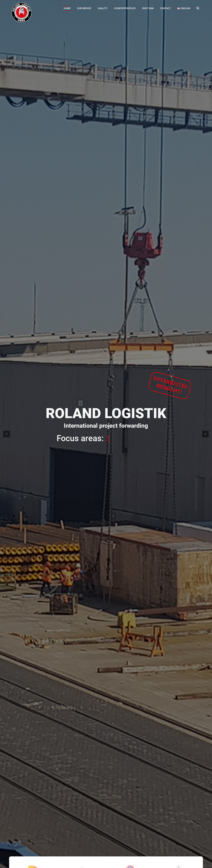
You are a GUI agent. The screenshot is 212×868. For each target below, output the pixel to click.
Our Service (84, 8)
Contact (165, 8)
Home (67, 8)
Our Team (148, 8)
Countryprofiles (125, 8)
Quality (103, 8)
